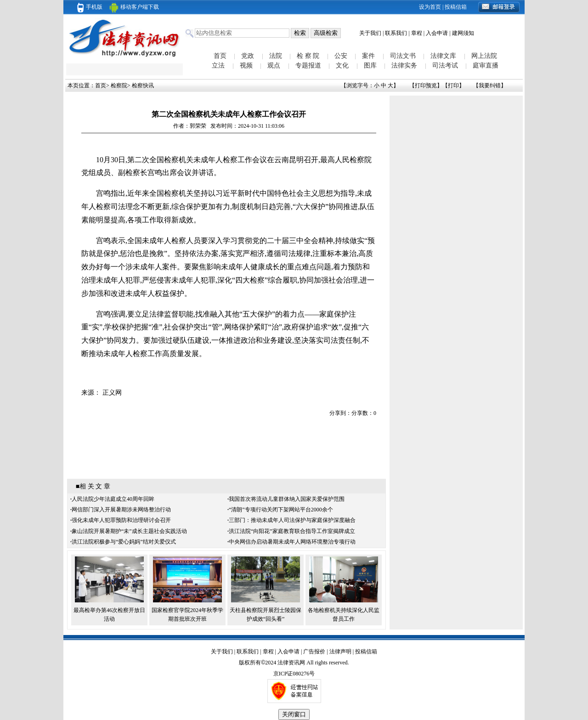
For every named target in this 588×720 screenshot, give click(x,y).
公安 (341, 56)
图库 (370, 65)
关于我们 (370, 33)
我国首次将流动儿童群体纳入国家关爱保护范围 (287, 499)
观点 (274, 65)
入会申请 (437, 33)
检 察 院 (308, 56)
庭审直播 (486, 65)
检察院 (119, 85)
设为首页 (430, 7)
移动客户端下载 (134, 7)
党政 (248, 56)
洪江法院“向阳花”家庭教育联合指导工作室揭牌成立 (292, 531)
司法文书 (403, 56)
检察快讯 (143, 85)
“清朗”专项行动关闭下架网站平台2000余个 (281, 510)
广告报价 (314, 652)
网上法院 (484, 56)
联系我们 (396, 33)
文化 (342, 65)
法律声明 (340, 652)
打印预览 (426, 85)
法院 (276, 56)
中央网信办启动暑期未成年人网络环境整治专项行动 (292, 542)
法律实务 (404, 65)
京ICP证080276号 (294, 674)
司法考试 (445, 65)
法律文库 (443, 56)
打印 (453, 85)
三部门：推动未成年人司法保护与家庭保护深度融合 (292, 520)
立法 (218, 65)
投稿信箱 (456, 7)
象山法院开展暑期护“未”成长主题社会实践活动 (129, 531)
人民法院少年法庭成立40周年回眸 (113, 499)
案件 (368, 56)
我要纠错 (490, 85)
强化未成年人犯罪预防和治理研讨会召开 (121, 520)
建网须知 (463, 33)
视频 (246, 65)
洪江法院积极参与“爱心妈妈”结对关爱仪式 (124, 542)
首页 (220, 56)
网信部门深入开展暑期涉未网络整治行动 (121, 510)
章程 (417, 33)
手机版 (90, 7)
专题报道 (308, 65)
